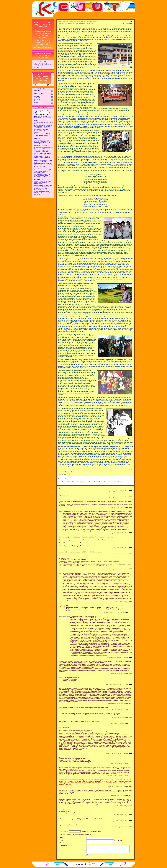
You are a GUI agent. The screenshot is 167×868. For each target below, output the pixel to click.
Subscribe (119, 841)
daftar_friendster (39, 93)
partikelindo (37, 98)
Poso (125, 330)
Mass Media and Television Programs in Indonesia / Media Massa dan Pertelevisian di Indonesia (92, 482)
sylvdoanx (72, 472)
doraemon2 (37, 92)
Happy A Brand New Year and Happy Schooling (77, 57)
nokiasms (37, 96)
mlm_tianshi (37, 90)
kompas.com (68, 50)
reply (127, 491)
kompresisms (38, 101)
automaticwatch (38, 104)
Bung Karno (68, 399)
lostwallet (37, 102)
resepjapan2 (38, 99)
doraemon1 (37, 95)
